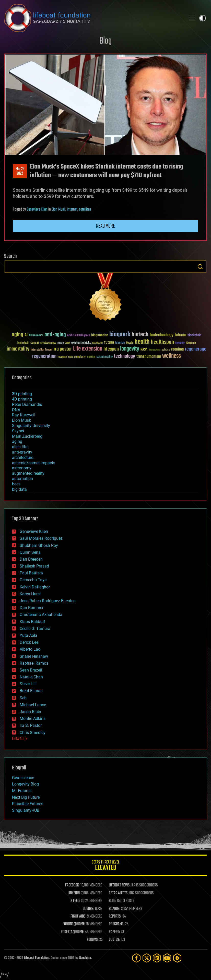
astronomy (22, 468)
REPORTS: (115, 917)
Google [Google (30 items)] (130, 343)
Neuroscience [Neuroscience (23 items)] (155, 350)
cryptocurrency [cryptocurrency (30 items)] (48, 343)
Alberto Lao (30, 649)
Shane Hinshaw (34, 656)
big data (19, 489)
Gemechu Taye (33, 580)
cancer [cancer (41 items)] (35, 343)
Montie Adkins (33, 719)
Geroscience (23, 778)
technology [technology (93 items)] (125, 357)
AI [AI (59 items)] (26, 335)
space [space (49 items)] (91, 357)
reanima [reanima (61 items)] (177, 349)
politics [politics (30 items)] (166, 350)
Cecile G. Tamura (35, 629)
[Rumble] (177, 958)
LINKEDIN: (74, 893)
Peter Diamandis (27, 404)
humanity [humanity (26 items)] (180, 343)
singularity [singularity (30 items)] (80, 357)
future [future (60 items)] (109, 343)
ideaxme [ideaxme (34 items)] (191, 343)
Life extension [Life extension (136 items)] (88, 349)
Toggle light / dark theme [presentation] (203, 18)
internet (72, 210)
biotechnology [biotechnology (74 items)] (162, 335)
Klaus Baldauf (32, 622)
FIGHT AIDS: (78, 917)
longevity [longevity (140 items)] (130, 349)
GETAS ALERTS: (119, 893)
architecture (23, 457)
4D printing (22, 399)
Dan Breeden (31, 559)
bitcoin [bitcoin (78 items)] (180, 335)
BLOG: (113, 901)
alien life (20, 447)
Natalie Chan (31, 677)
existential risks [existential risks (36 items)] (81, 343)
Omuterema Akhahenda (41, 615)
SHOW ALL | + (20, 739)
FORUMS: (93, 940)
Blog (105, 41)
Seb (23, 698)
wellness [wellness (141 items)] (172, 356)
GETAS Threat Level (105, 866)
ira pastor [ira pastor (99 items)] (63, 349)
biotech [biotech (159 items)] (140, 335)
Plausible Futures (28, 804)
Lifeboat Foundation (37, 958)
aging (17, 441)
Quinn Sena (30, 552)
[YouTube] (167, 958)
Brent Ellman (31, 691)
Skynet (18, 431)
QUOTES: (114, 940)
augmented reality (28, 473)
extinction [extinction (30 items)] (98, 343)
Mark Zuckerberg (27, 436)
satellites (85, 210)
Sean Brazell (31, 670)
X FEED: (75, 901)
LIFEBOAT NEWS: (120, 885)
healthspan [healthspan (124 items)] (162, 342)
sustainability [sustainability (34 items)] (105, 357)
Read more (105, 226)
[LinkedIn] (157, 958)
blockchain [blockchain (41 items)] (194, 336)
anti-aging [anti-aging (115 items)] (55, 335)
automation (22, 479)
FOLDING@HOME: (74, 924)
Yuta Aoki (28, 635)
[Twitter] (147, 958)
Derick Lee (29, 642)
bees (16, 484)
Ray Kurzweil (24, 415)
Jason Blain (30, 712)
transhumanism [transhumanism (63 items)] (149, 357)
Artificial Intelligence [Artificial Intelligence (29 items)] (79, 336)
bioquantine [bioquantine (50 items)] (100, 335)
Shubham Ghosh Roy (39, 545)
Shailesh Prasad (34, 566)
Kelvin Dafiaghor (35, 587)
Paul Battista (31, 573)
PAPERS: (114, 932)
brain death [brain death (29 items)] (23, 343)
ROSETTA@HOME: (73, 932)
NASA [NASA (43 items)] (144, 350)
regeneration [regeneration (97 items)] (44, 356)
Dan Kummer (32, 608)
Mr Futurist (22, 791)
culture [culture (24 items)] (61, 343)
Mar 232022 (20, 171)
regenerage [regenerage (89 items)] (196, 349)
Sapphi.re (85, 958)
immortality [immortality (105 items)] (18, 349)
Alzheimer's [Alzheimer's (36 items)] (36, 336)
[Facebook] (136, 958)
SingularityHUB (26, 810)
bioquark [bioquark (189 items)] (120, 335)
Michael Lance (33, 705)
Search (200, 267)
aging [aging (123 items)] (17, 335)
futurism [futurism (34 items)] (120, 343)
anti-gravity (22, 452)
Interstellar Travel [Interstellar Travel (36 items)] (42, 350)
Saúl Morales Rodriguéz (41, 538)
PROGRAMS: (117, 924)
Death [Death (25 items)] (67, 343)
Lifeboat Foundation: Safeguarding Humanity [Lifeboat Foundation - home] (93, 18)
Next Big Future (26, 797)
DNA (16, 410)
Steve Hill (28, 684)
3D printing (22, 394)
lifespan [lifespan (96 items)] (111, 349)
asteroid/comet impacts (34, 463)
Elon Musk (58, 210)
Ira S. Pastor (31, 725)
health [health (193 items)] (142, 342)
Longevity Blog (25, 784)
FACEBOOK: (72, 885)
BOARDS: (115, 909)
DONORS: (89, 909)
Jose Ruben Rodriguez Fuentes (48, 601)
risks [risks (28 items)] (71, 357)
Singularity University (31, 426)
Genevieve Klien (37, 210)
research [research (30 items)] (62, 357)
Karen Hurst (30, 594)
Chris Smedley (33, 733)
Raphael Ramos (34, 663)
